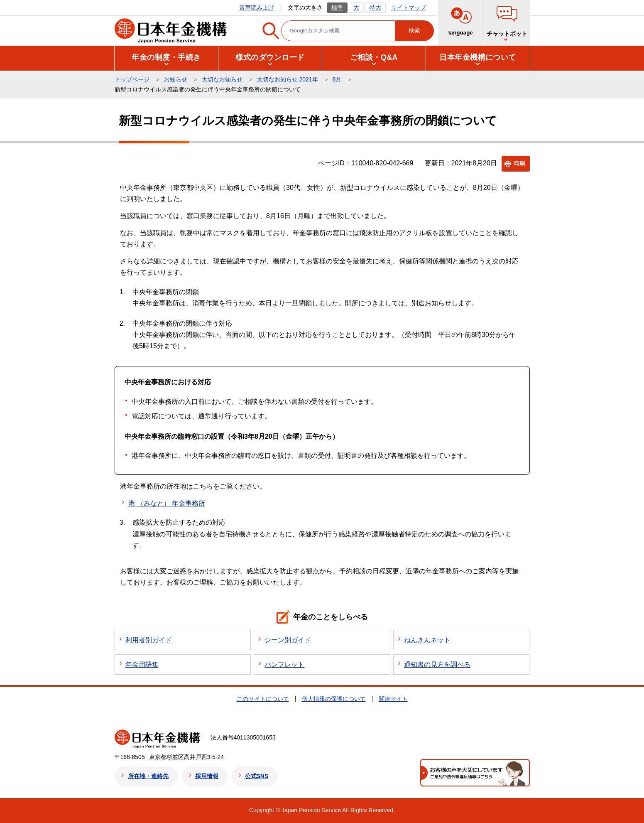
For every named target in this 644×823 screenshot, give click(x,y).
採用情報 (207, 776)
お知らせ (176, 79)
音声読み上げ (257, 7)
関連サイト (393, 699)
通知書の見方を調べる (437, 665)
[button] (167, 58)
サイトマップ (409, 7)
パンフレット (284, 665)
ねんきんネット (427, 640)
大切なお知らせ (222, 79)
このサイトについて (263, 699)
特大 (375, 7)
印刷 (519, 163)
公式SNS (257, 776)
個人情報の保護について (334, 699)
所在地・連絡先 (148, 776)
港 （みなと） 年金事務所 (167, 503)
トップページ (132, 79)
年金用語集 (142, 665)
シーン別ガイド (288, 640)
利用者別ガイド (149, 640)
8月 (337, 79)
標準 (337, 7)
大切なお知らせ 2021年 (288, 79)
